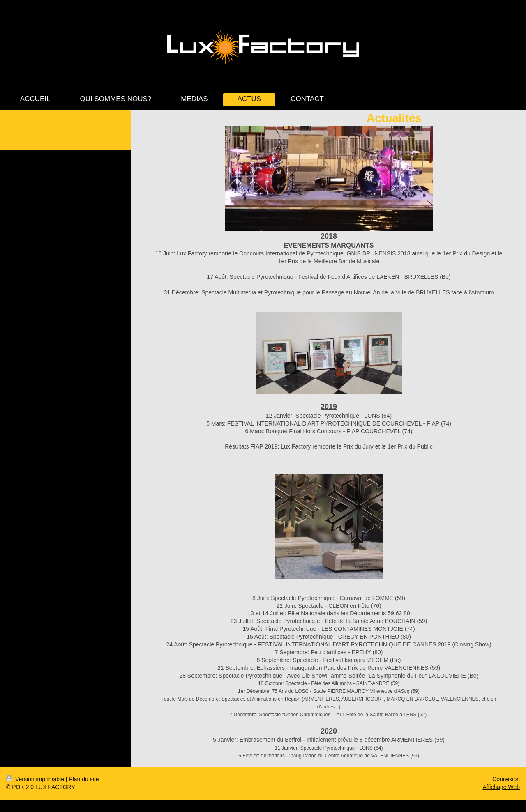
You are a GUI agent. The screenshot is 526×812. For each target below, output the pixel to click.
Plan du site (84, 779)
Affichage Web (501, 787)
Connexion (506, 779)
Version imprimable (36, 779)
